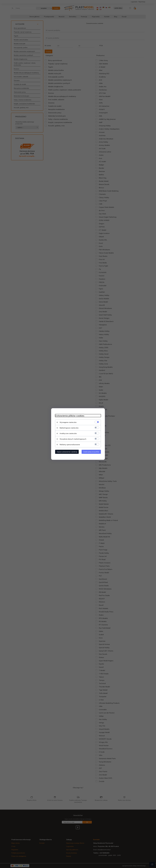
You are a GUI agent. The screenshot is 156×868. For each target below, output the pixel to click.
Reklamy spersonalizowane (70, 445)
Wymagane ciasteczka (68, 422)
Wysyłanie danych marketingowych (73, 439)
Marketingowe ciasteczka (69, 428)
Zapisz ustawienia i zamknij (67, 452)
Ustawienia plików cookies (70, 416)
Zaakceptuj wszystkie (91, 452)
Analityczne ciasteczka (68, 433)
